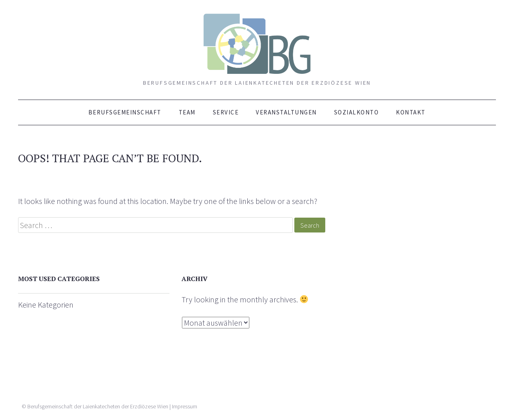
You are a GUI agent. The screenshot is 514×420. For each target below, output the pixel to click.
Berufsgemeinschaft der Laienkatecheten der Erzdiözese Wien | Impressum (112, 406)
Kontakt (411, 112)
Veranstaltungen (286, 112)
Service (226, 112)
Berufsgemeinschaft (125, 112)
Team (187, 112)
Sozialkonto (357, 112)
